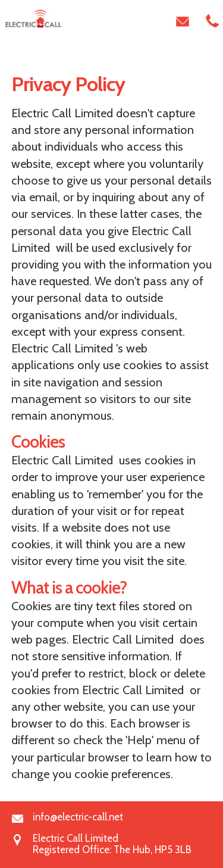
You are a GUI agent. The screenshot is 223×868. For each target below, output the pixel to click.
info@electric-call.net (78, 817)
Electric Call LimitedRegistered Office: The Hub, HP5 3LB (112, 839)
